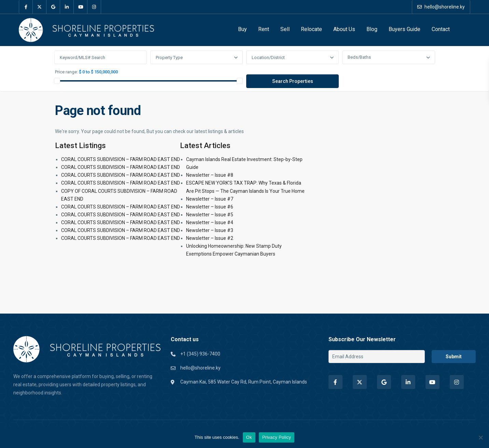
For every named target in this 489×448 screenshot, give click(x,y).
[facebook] (26, 7)
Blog (372, 29)
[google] (53, 7)
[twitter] (40, 7)
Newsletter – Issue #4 (210, 222)
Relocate (311, 29)
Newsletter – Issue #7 (210, 199)
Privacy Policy (277, 437)
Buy (242, 29)
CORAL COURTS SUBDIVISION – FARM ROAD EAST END (121, 159)
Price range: (66, 72)
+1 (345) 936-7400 (48, 52)
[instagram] (94, 7)
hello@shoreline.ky (441, 7)
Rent (264, 29)
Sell (285, 29)
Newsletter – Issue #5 (210, 215)
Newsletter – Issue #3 (210, 230)
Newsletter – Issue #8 (210, 175)
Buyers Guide (404, 29)
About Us (344, 29)
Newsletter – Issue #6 (210, 207)
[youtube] (81, 7)
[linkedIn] (67, 7)
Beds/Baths (359, 57)
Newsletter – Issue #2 (210, 238)
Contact (441, 29)
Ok (249, 437)
